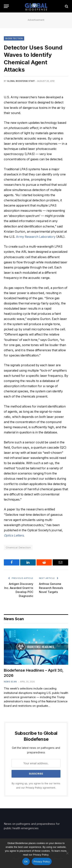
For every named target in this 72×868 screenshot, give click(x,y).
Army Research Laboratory (36, 237)
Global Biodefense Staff (21, 81)
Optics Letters (14, 535)
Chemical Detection (18, 547)
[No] (67, 853)
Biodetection (14, 38)
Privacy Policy (34, 788)
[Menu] (6, 6)
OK (26, 862)
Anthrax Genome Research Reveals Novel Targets (51, 588)
